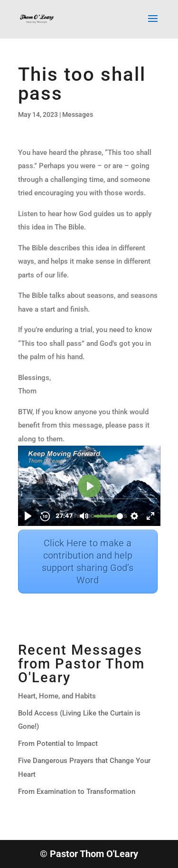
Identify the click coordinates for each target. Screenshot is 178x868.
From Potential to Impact (58, 744)
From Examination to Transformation (77, 792)
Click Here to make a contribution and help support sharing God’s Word (88, 562)
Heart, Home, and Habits (57, 696)
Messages (78, 114)
